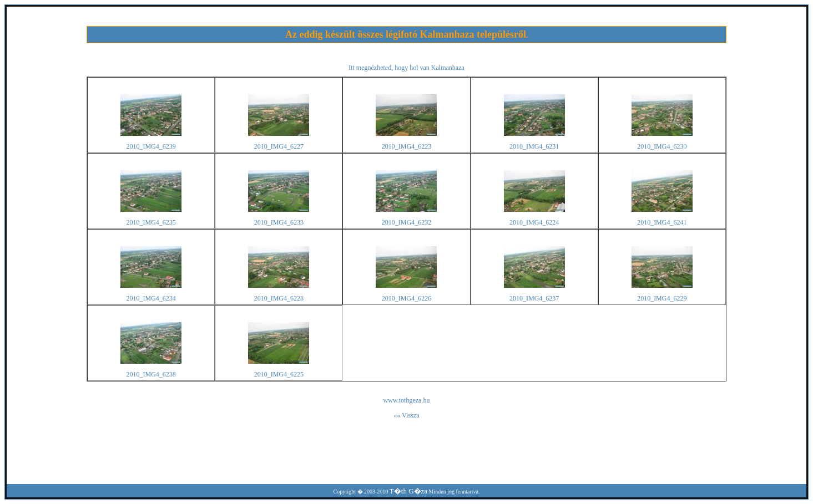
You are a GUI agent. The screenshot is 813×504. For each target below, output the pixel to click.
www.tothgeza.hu (407, 400)
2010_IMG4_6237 (534, 298)
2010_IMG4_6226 (406, 298)
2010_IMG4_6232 (406, 222)
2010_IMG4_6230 (662, 146)
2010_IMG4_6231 (534, 146)
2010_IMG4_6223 (406, 146)
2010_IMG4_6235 (151, 222)
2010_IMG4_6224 (534, 222)
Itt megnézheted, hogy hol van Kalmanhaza (406, 68)
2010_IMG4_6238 (151, 374)
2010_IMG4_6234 (151, 298)
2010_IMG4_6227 (279, 146)
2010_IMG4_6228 (279, 298)
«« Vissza (406, 415)
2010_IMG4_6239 (151, 146)
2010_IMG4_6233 (279, 222)
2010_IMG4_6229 (662, 298)
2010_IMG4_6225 (279, 374)
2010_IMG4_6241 (662, 222)
